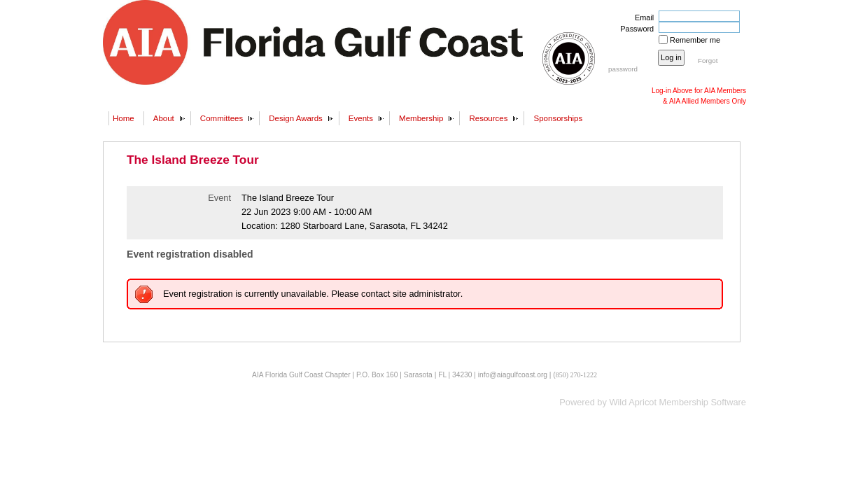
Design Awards (296, 118)
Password (634, 29)
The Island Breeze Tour (193, 160)
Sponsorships (558, 118)
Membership (421, 118)
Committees (222, 118)
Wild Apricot (633, 402)
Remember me (695, 40)
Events (361, 118)
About (164, 118)
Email (642, 17)
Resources (488, 118)
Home (124, 118)
